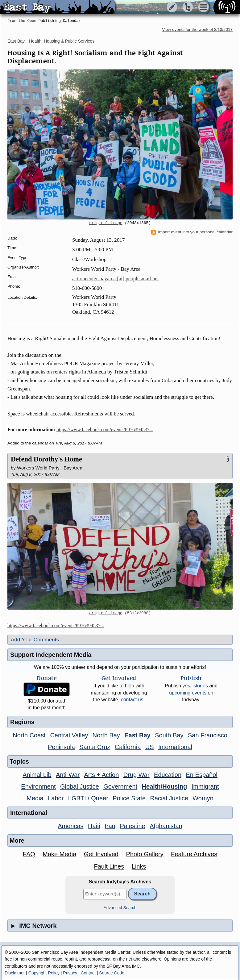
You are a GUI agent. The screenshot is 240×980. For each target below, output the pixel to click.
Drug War (137, 775)
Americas (70, 826)
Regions (22, 722)
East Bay (16, 41)
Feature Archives (194, 854)
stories (195, 686)
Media (35, 798)
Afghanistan (166, 826)
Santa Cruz (95, 747)
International (175, 747)
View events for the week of (197, 29)
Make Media (59, 854)
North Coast (29, 735)
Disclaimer (15, 973)
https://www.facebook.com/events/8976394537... (105, 430)
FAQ (29, 854)
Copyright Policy (44, 973)
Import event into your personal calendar (192, 232)
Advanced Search (120, 908)
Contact (88, 973)
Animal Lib (37, 775)
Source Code (112, 973)
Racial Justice (169, 798)
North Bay (106, 735)
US (150, 747)
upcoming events (188, 693)
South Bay (169, 735)
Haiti (94, 826)
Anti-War (68, 775)
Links (139, 866)
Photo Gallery (145, 854)
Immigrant (205, 786)
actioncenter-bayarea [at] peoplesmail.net (115, 279)
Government (120, 786)
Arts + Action (102, 775)
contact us (132, 700)
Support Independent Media (51, 655)
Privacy (70, 973)
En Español (202, 775)
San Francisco (208, 735)
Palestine (132, 826)
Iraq (110, 826)
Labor (56, 798)
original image (106, 223)
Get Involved (101, 854)
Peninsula (61, 747)
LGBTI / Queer (88, 798)
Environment (38, 786)
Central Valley (69, 735)
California (128, 747)
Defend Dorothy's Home (46, 459)
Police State (129, 798)
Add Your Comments (35, 640)
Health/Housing (165, 786)
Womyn (203, 798)
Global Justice (80, 786)
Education (168, 775)
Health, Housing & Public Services (62, 41)
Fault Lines (109, 866)
